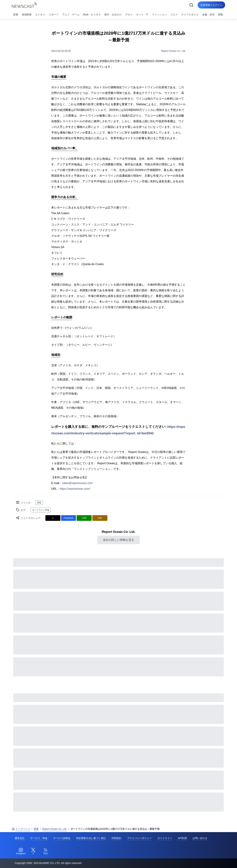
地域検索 (27, 15)
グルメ (129, 15)
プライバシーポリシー (139, 838)
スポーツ (54, 15)
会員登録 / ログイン (211, 5)
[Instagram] (21, 851)
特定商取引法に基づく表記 (91, 838)
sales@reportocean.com (77, 483)
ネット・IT (142, 15)
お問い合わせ (200, 838)
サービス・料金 (39, 838)
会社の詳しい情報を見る (118, 540)
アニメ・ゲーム (71, 15)
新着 (16, 15)
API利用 (182, 838)
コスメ (174, 15)
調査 (221, 15)
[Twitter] (33, 851)
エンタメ (40, 15)
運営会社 (20, 838)
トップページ (21, 829)
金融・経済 (208, 15)
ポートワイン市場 (41, 510)
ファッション (159, 15)
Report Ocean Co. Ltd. (173, 51)
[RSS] (46, 851)
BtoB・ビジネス (92, 15)
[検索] (191, 5)
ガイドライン (165, 838)
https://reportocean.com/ (75, 489)
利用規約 (116, 838)
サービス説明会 (62, 838)
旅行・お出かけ (113, 15)
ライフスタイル (190, 15)
